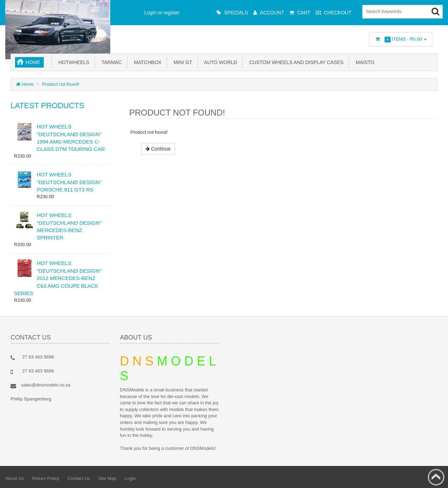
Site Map (107, 478)
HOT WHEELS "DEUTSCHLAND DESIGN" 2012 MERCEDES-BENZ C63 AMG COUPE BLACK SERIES (58, 278)
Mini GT (181, 62)
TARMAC (110, 62)
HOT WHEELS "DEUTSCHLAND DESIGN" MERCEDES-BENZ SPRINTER (69, 226)
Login (130, 478)
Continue (158, 149)
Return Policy (46, 478)
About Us (15, 478)
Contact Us (79, 478)
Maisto (363, 62)
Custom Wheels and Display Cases (295, 62)
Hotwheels (72, 62)
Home (33, 62)
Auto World (219, 62)
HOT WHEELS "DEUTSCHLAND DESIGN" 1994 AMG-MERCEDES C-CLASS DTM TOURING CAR (71, 138)
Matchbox (146, 62)
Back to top (436, 477)
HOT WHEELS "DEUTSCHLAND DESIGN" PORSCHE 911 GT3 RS (69, 182)
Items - (401, 39)
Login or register (162, 13)
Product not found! (61, 84)
